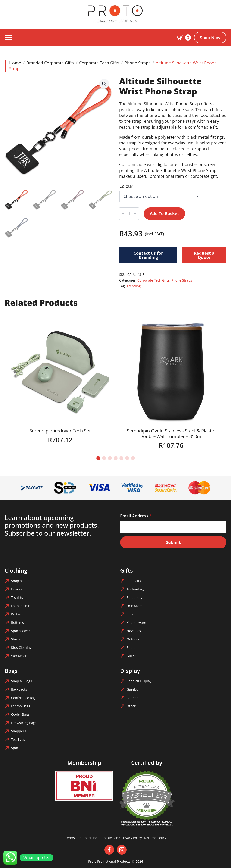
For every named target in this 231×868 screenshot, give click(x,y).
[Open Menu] (8, 38)
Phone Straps (137, 63)
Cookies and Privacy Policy (122, 838)
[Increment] (135, 214)
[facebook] (109, 850)
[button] (104, 84)
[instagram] (122, 850)
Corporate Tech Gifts (99, 63)
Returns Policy (155, 838)
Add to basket (164, 213)
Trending (134, 286)
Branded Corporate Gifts (50, 63)
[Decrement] (123, 214)
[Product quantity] (129, 214)
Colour (126, 186)
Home (15, 63)
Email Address (136, 516)
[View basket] (184, 38)
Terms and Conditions (82, 838)
